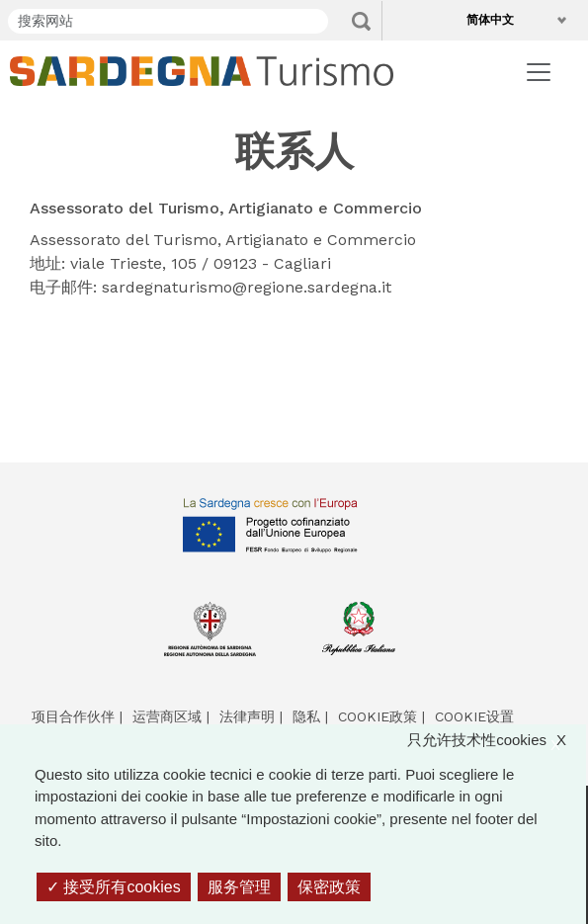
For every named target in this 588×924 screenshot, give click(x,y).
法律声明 (247, 716)
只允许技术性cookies (497, 741)
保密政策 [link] (329, 887)
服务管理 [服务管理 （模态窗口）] (239, 887)
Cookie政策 (378, 716)
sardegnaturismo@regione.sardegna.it (247, 287)
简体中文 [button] (495, 19)
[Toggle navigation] (539, 72)
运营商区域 (167, 716)
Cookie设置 (474, 716)
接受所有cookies (114, 887)
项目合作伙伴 (73, 716)
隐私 (306, 716)
